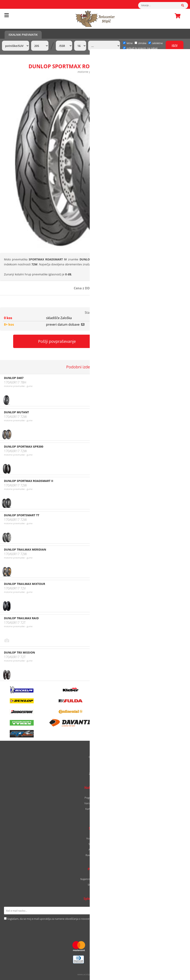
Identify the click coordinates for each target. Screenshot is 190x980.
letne (128, 43)
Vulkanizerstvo (95, 838)
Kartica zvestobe (95, 809)
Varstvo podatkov (95, 803)
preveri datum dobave (65, 324)
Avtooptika (95, 849)
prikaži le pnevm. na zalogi (142, 48)
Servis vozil (95, 844)
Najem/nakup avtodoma (95, 879)
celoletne (156, 43)
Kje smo (95, 762)
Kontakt (95, 768)
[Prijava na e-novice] (181, 911)
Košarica (176, 16)
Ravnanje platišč (95, 855)
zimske (140, 43)
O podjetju (95, 757)
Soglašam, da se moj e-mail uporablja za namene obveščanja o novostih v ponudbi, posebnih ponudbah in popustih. (76, 919)
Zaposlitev (95, 774)
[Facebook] (91, 927)
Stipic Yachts (95, 885)
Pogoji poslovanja (95, 798)
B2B (95, 814)
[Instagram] (97, 927)
